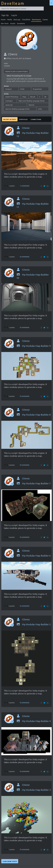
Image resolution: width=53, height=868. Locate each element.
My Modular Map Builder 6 (34, 556)
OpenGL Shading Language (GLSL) (17, 109)
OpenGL (32, 105)
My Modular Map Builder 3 (34, 790)
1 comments (25, 186)
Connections (36, 119)
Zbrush (33, 97)
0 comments (25, 257)
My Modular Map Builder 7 (34, 483)
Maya (24, 97)
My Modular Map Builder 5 (34, 624)
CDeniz (26, 128)
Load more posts (10, 861)
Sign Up (5, 15)
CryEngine (9, 101)
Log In (14, 15)
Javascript (9, 105)
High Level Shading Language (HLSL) (32, 101)
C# (45, 97)
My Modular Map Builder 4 (34, 721)
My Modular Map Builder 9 (34, 346)
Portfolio (23, 119)
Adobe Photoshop (12, 97)
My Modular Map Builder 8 (34, 415)
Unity (40, 109)
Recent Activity (10, 119)
